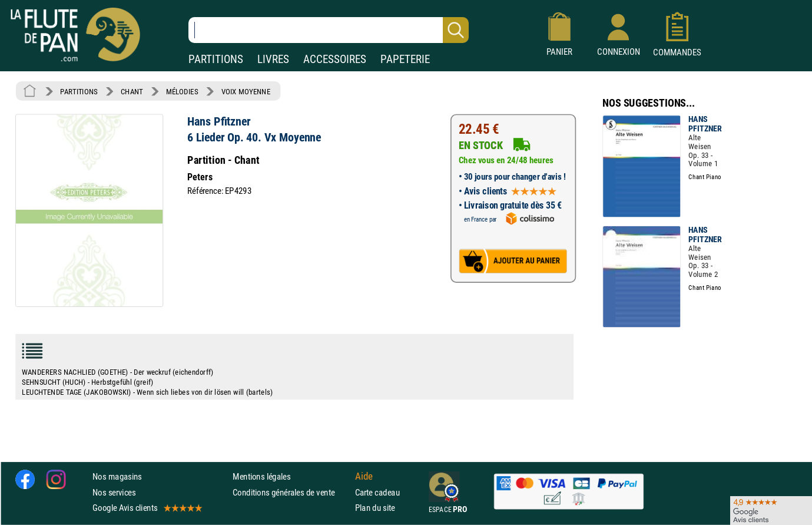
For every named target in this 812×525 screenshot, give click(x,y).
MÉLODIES (182, 91)
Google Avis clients (147, 508)
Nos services (114, 492)
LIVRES (273, 59)
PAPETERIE (405, 59)
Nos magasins (117, 477)
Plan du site (375, 508)
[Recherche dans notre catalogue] (329, 30)
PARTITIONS (216, 59)
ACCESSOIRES (335, 59)
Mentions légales (261, 477)
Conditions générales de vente (291, 492)
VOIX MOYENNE (246, 91)
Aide (364, 477)
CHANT (132, 91)
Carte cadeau (377, 492)
